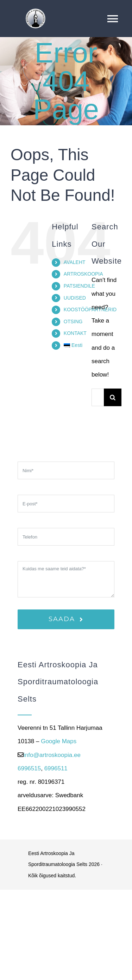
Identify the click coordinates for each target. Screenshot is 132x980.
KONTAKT (75, 333)
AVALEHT (75, 262)
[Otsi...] (98, 397)
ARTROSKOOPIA (83, 274)
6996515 (29, 768)
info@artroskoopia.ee (52, 755)
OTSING (73, 321)
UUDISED (75, 298)
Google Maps (59, 741)
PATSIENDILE (79, 286)
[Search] (113, 397)
